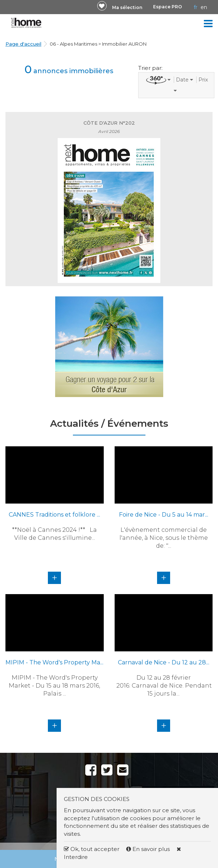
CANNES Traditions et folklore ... (54, 515)
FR (196, 7)
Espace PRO (168, 7)
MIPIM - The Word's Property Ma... (54, 662)
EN (204, 7)
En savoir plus (149, 849)
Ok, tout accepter (92, 849)
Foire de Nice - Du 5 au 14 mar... (164, 515)
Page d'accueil (23, 44)
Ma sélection (127, 7)
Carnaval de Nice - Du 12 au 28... (164, 662)
